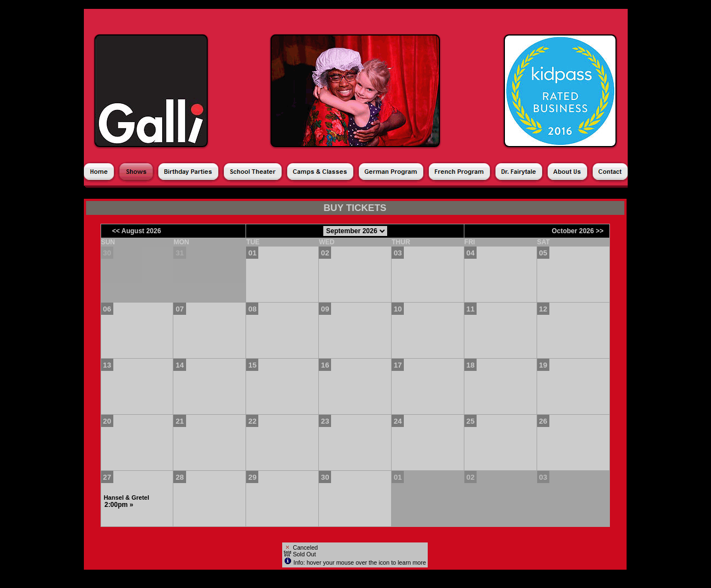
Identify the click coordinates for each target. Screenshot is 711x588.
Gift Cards (400, 193)
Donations (352, 193)
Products (305, 193)
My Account (451, 193)
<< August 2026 (137, 231)
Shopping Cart (510, 193)
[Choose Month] (355, 231)
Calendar (196, 193)
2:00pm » (119, 505)
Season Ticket (251, 193)
